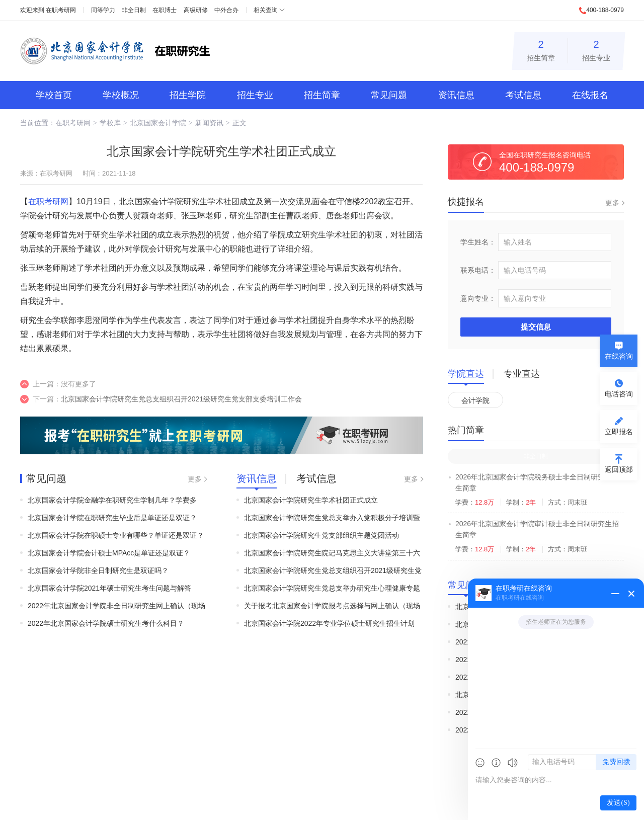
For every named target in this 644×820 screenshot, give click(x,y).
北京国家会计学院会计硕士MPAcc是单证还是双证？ (109, 553)
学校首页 (54, 95)
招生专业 (596, 49)
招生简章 (541, 49)
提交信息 (536, 327)
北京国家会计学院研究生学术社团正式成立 (311, 500)
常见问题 (389, 95)
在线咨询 (619, 356)
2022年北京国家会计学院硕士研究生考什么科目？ (106, 623)
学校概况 (121, 95)
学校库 (110, 123)
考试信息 (523, 95)
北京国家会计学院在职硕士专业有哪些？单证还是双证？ (116, 535)
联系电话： (478, 270)
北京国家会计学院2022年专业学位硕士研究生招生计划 (329, 623)
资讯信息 (456, 95)
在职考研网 (61, 10)
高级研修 (196, 10)
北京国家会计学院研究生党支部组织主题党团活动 (321, 535)
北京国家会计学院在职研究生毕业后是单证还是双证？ (112, 518)
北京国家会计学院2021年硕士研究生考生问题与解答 (109, 588)
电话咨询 (619, 394)
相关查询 (266, 10)
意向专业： (478, 298)
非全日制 (134, 10)
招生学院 (188, 95)
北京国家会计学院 (158, 123)
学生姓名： (478, 242)
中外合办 (226, 10)
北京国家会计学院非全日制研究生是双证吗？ (98, 570)
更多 (195, 479)
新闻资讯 (209, 123)
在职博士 (165, 10)
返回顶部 (619, 469)
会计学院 (475, 400)
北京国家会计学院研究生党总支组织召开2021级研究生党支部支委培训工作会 (181, 399)
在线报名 (590, 95)
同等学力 (103, 10)
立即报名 (619, 432)
